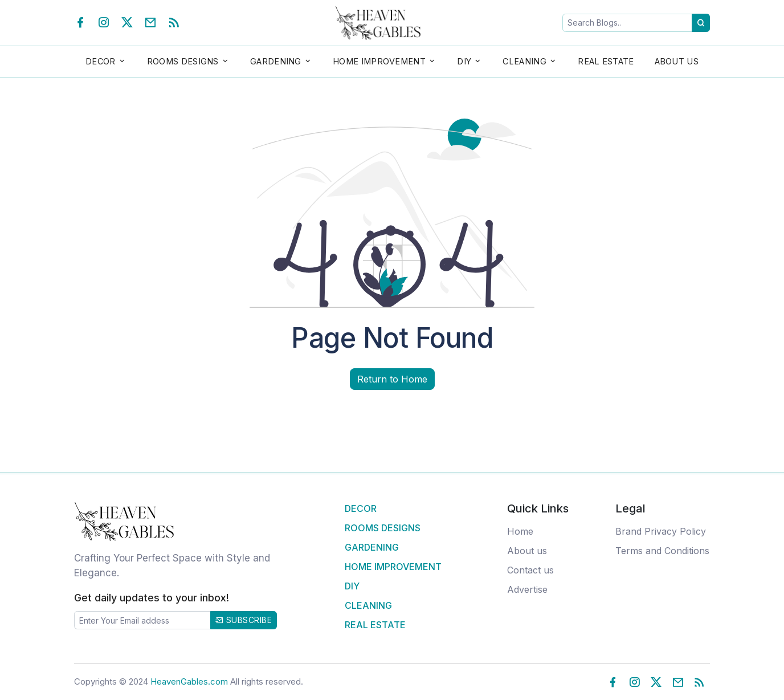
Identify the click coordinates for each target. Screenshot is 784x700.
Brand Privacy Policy (661, 531)
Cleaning (368, 605)
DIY (352, 586)
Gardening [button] (276, 61)
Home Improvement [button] (379, 61)
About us (527, 551)
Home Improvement (393, 567)
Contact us (530, 570)
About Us (677, 61)
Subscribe (244, 620)
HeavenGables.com (189, 681)
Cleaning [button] (524, 61)
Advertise (527, 589)
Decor (361, 508)
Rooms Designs (383, 528)
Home (520, 531)
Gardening (372, 547)
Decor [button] (101, 61)
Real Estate (606, 61)
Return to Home (392, 379)
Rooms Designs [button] (183, 61)
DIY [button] (464, 61)
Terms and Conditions (662, 551)
